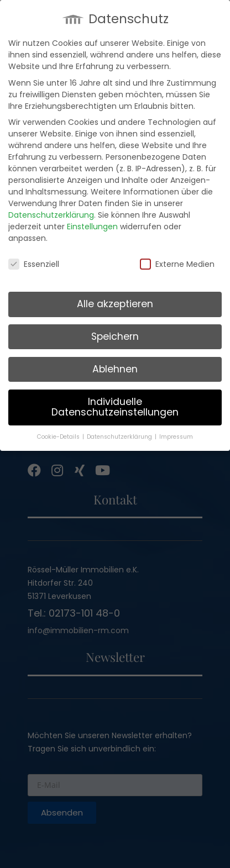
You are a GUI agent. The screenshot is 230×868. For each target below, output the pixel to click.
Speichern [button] (115, 334)
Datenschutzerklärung (51, 212)
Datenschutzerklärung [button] (120, 434)
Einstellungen (92, 224)
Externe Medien (177, 262)
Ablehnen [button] (115, 366)
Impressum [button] (176, 434)
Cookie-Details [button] (59, 434)
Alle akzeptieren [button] (115, 301)
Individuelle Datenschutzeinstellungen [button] (115, 404)
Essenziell (34, 262)
